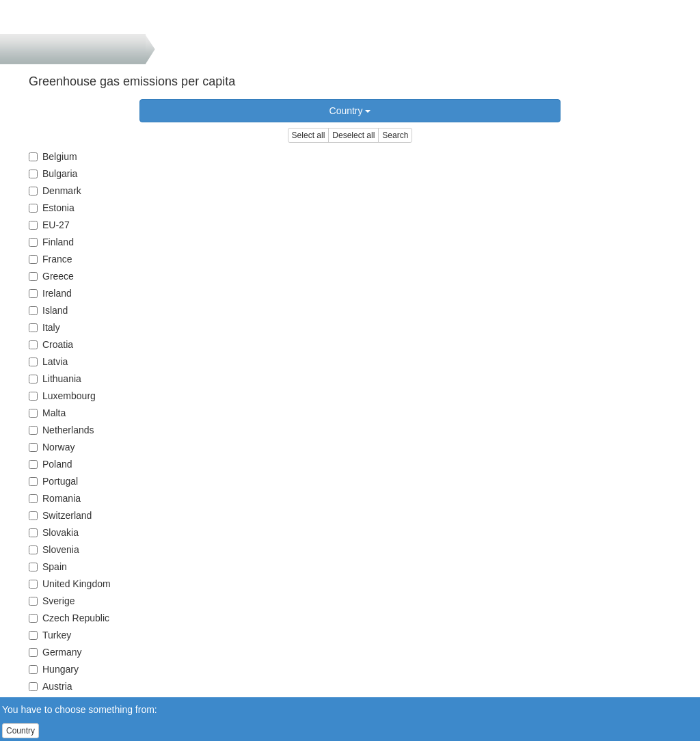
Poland (51, 464)
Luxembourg (62, 396)
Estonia (52, 208)
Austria (51, 686)
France (51, 259)
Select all (309, 135)
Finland (51, 242)
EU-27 (49, 225)
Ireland (50, 293)
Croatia (51, 345)
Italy (44, 327)
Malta (47, 413)
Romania (55, 498)
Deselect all (353, 135)
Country (350, 111)
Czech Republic (69, 618)
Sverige (52, 601)
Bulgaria (53, 174)
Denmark (55, 191)
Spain (48, 567)
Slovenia (54, 550)
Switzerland (60, 515)
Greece (51, 276)
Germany (55, 652)
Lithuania (55, 379)
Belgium (53, 157)
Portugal (53, 481)
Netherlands (62, 430)
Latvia (48, 362)
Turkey (50, 635)
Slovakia (54, 533)
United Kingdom (70, 584)
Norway (52, 447)
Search (395, 135)
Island (48, 310)
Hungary (54, 669)
